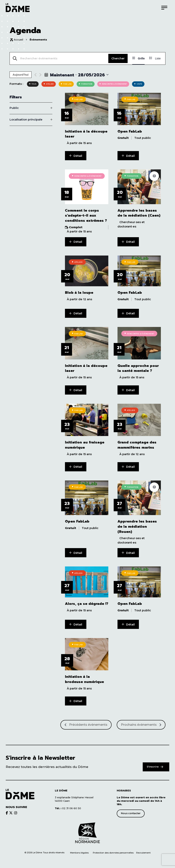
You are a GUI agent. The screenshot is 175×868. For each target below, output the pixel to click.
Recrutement (143, 851)
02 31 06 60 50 (68, 806)
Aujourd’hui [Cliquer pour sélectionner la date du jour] (21, 75)
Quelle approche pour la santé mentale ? (138, 367)
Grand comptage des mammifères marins (137, 444)
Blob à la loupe (79, 292)
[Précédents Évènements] (86, 723)
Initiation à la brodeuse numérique (84, 677)
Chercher (118, 58)
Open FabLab (130, 131)
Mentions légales (79, 851)
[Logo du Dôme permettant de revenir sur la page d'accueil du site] (18, 8)
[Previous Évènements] (35, 75)
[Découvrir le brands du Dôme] (7, 811)
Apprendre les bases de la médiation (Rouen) (137, 525)
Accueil (18, 40)
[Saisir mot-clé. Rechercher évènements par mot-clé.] (59, 58)
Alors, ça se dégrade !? (87, 602)
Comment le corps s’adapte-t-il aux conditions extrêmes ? (86, 215)
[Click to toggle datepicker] (76, 75)
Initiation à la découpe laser (86, 134)
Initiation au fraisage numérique (85, 444)
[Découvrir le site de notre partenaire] (87, 831)
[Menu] (164, 8)
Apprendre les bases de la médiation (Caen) (139, 213)
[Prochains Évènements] (141, 723)
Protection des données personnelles (113, 851)
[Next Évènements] (40, 75)
